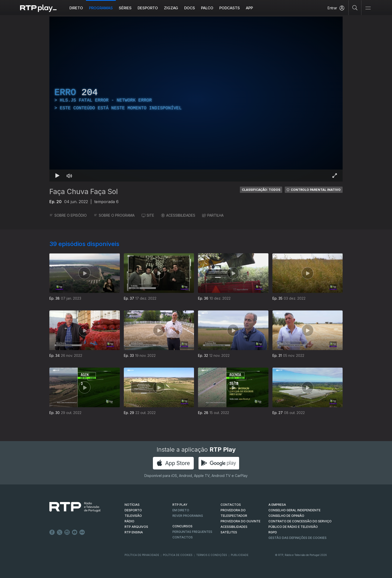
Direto (76, 8)
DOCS (190, 8)
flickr (82, 532)
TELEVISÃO (133, 516)
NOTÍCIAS (132, 505)
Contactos (183, 537)
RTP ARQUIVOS (136, 527)
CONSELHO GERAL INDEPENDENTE (295, 510)
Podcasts (230, 8)
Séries (125, 8)
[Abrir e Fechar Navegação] (368, 8)
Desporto (148, 8)
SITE (148, 215)
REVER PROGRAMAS (188, 516)
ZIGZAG (171, 8)
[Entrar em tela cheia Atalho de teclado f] (335, 176)
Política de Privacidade (142, 555)
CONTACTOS (231, 505)
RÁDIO (129, 521)
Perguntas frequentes (192, 532)
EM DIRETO (181, 510)
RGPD (273, 532)
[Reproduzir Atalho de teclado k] (57, 176)
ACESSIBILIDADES (178, 215)
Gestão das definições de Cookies (298, 538)
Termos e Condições (212, 555)
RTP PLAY (180, 505)
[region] (196, 99)
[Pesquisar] (355, 8)
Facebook (52, 532)
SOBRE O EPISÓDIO (68, 215)
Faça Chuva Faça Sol (84, 192)
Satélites (229, 532)
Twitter (60, 532)
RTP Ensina (134, 532)
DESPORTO (133, 510)
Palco (207, 8)
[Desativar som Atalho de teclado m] (69, 176)
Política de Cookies (178, 555)
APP (249, 8)
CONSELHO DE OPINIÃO (286, 516)
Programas (101, 8)
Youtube (75, 532)
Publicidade (240, 555)
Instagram (67, 532)
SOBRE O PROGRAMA (114, 215)
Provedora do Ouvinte (240, 521)
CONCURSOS (182, 526)
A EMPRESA (277, 505)
